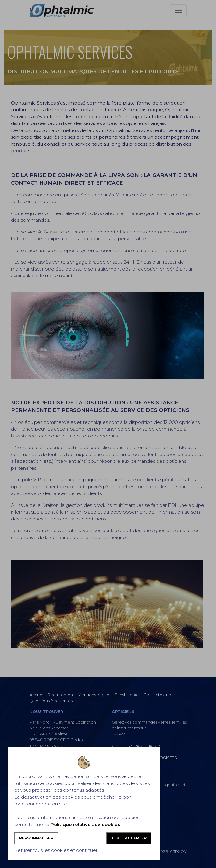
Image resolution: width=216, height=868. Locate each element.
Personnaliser (36, 838)
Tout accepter (129, 838)
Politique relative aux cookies (85, 824)
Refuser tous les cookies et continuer (56, 850)
